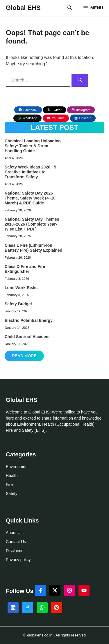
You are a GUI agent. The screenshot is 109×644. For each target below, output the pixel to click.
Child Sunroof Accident (27, 337)
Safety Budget (18, 304)
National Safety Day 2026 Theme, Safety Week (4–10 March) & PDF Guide (30, 198)
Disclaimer (15, 551)
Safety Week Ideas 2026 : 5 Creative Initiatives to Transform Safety (30, 172)
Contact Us (16, 542)
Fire (9, 485)
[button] (70, 8)
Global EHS (23, 8)
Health (12, 476)
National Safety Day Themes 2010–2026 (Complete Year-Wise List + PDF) (32, 224)
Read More (24, 356)
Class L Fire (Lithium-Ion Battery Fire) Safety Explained (33, 248)
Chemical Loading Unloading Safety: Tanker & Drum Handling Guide (33, 146)
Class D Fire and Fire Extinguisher (25, 269)
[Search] (80, 80)
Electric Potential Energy (29, 320)
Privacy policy (18, 560)
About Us (14, 533)
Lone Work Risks (21, 288)
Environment (17, 467)
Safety (12, 494)
